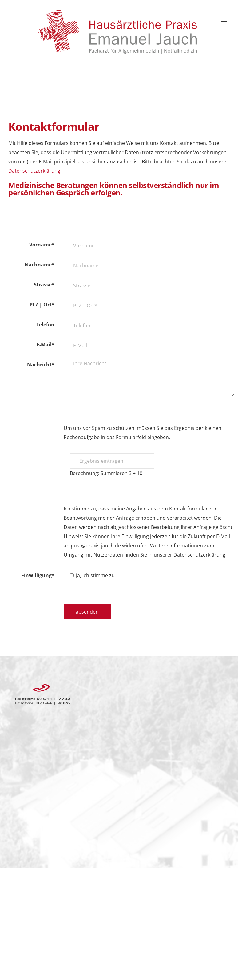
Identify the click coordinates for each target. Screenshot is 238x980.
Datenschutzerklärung (34, 171)
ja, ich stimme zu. (93, 575)
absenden (87, 612)
